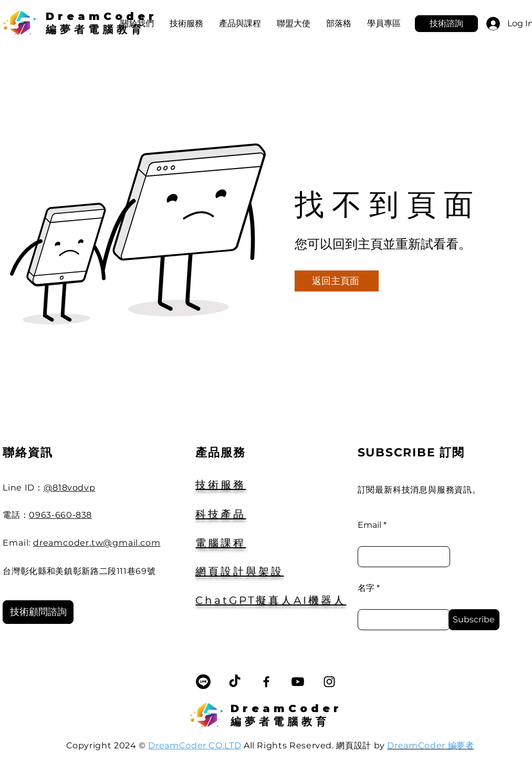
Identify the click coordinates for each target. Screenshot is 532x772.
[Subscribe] (474, 620)
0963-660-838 (60, 515)
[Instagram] (329, 682)
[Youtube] (298, 682)
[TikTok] (235, 682)
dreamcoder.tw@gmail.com (97, 543)
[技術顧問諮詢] (38, 612)
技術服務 (221, 485)
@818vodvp (70, 488)
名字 (366, 588)
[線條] (203, 682)
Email (369, 525)
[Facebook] (266, 682)
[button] (240, 24)
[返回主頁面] (337, 281)
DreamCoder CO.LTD (195, 745)
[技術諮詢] (446, 24)
